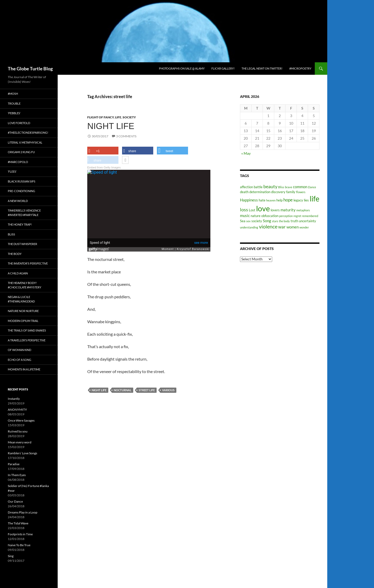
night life (99, 390)
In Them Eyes (17, 475)
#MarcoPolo (18, 162)
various (168, 390)
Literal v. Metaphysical (25, 142)
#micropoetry (300, 68)
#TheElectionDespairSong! (28, 133)
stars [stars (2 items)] (275, 221)
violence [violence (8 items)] (268, 226)
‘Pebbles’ (14, 113)
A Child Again (18, 273)
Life (118, 117)
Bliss (11, 234)
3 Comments (126, 136)
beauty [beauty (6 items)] (270, 186)
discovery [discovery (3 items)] (278, 192)
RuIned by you (18, 431)
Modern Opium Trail (23, 321)
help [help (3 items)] (279, 200)
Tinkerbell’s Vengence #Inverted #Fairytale (24, 213)
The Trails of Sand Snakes (27, 330)
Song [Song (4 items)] (267, 221)
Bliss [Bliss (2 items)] (281, 187)
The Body (15, 254)
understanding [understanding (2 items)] (249, 227)
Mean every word (20, 442)
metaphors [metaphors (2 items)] (303, 210)
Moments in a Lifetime (24, 369)
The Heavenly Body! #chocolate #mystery (25, 285)
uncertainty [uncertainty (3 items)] (308, 221)
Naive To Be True (19, 545)
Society (129, 117)
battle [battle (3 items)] (258, 187)
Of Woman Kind (19, 350)
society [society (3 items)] (257, 221)
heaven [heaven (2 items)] (271, 200)
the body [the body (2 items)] (284, 221)
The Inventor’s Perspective (28, 263)
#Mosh (13, 94)
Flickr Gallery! (223, 68)
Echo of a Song (19, 360)
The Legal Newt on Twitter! (262, 68)
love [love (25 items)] (263, 208)
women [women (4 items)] (293, 227)
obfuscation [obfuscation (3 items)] (270, 216)
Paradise (14, 464)
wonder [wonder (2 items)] (304, 227)
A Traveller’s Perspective (27, 340)
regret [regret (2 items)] (297, 216)
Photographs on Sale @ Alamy (182, 68)
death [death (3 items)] (244, 192)
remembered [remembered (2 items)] (310, 216)
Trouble (14, 103)
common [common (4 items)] (300, 187)
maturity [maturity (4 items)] (288, 210)
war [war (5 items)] (282, 227)
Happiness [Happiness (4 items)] (249, 200)
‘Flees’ (12, 171)
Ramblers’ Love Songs (22, 453)
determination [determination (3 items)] (260, 192)
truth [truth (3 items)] (294, 221)
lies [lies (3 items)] (306, 200)
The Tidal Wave (18, 523)
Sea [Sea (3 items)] (243, 221)
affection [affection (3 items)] (246, 187)
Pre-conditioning (21, 191)
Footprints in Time (20, 534)
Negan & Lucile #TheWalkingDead (21, 299)
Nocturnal (123, 390)
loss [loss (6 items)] (244, 209)
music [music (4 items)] (245, 215)
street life (147, 390)
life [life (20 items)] (315, 199)
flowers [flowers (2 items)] (301, 192)
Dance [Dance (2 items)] (312, 187)
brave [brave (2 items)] (289, 187)
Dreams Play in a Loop (23, 512)
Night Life (111, 126)
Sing (11, 556)
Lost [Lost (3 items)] (252, 210)
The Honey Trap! (20, 224)
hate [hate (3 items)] (262, 200)
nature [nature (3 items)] (256, 216)
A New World (18, 201)
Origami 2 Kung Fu (21, 152)
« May (246, 153)
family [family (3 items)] (291, 192)
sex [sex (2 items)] (248, 221)
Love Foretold (19, 123)
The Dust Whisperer (22, 244)
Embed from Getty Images (104, 167)
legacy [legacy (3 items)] (298, 200)
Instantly (14, 399)
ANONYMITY (17, 410)
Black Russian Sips (22, 181)
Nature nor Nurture (23, 311)
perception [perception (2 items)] (286, 216)
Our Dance (15, 501)
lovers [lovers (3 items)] (275, 210)
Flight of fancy (101, 117)
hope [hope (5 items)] (288, 200)
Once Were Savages (21, 420)
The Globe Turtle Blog (30, 69)
